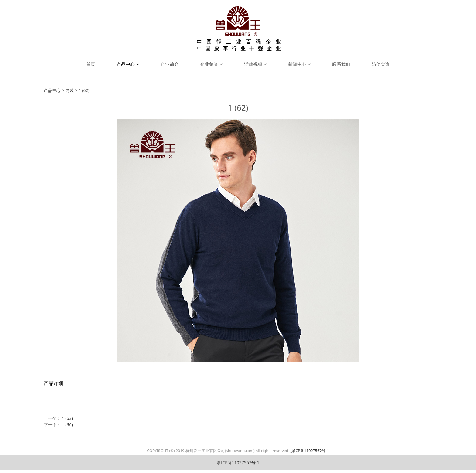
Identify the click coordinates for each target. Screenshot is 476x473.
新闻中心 (299, 64)
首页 (91, 64)
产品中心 (128, 64)
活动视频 (255, 64)
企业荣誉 (211, 64)
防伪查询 (381, 64)
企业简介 (170, 64)
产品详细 (53, 383)
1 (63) (67, 418)
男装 (70, 90)
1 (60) (67, 425)
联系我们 (341, 64)
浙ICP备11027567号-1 (309, 451)
